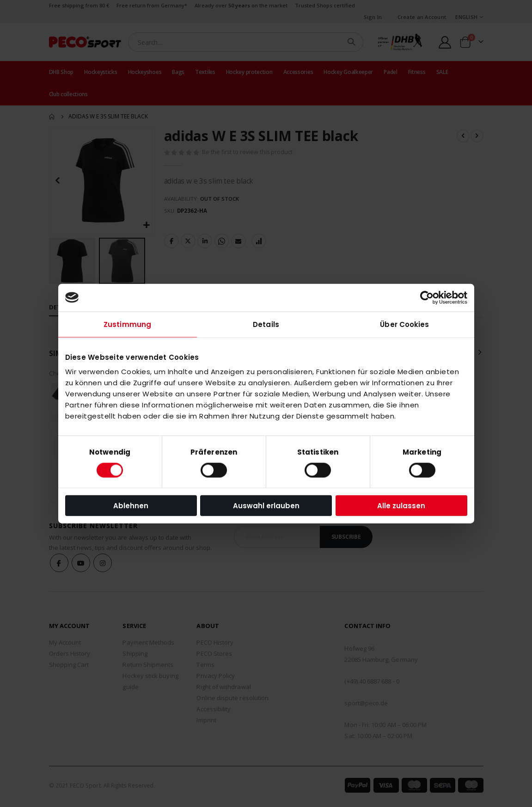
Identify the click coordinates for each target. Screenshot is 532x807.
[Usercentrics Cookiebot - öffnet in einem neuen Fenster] (427, 297)
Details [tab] (266, 324)
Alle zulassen (401, 506)
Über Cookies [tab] (404, 324)
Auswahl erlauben (266, 506)
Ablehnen (131, 506)
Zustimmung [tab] (127, 324)
